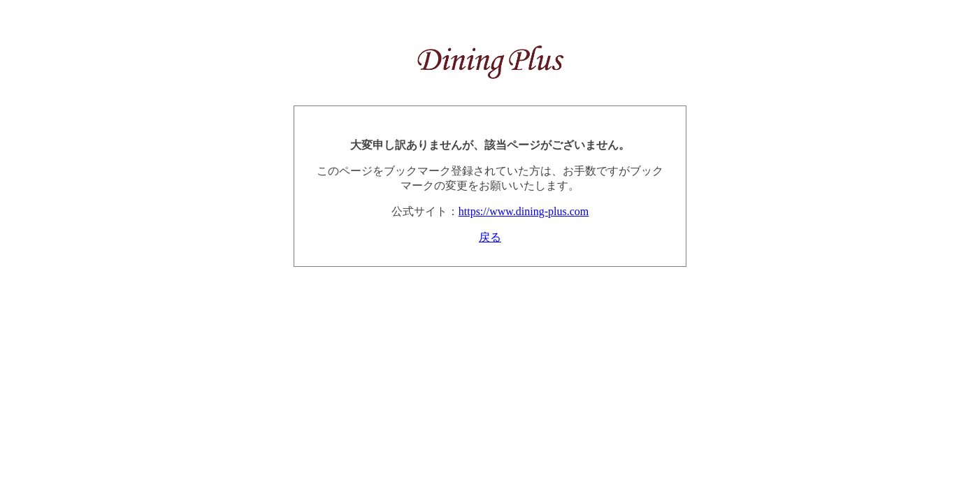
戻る (490, 237)
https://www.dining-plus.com (524, 211)
